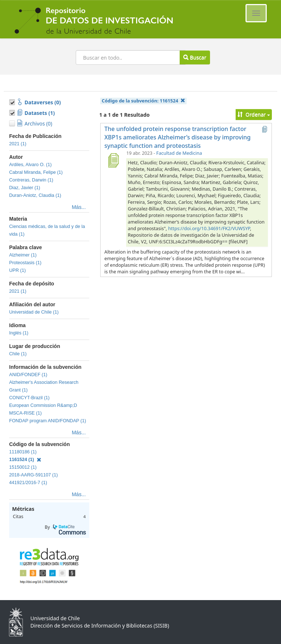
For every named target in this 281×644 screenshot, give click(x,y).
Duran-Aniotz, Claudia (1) (35, 195)
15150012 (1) (23, 467)
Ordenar (254, 114)
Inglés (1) (19, 333)
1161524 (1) (25, 460)
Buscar (195, 57)
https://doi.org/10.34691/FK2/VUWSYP (209, 229)
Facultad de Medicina (179, 153)
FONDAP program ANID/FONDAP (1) (48, 421)
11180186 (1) (23, 452)
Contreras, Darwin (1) (31, 180)
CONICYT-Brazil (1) (29, 398)
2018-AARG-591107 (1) (33, 475)
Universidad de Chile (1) (34, 312)
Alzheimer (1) (23, 255)
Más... (79, 207)
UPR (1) (17, 270)
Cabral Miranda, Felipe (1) (36, 172)
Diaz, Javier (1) (25, 188)
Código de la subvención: (143, 101)
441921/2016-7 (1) (28, 483)
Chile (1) (18, 354)
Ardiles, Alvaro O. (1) (30, 165)
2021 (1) (18, 144)
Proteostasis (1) (25, 263)
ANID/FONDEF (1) (28, 375)
